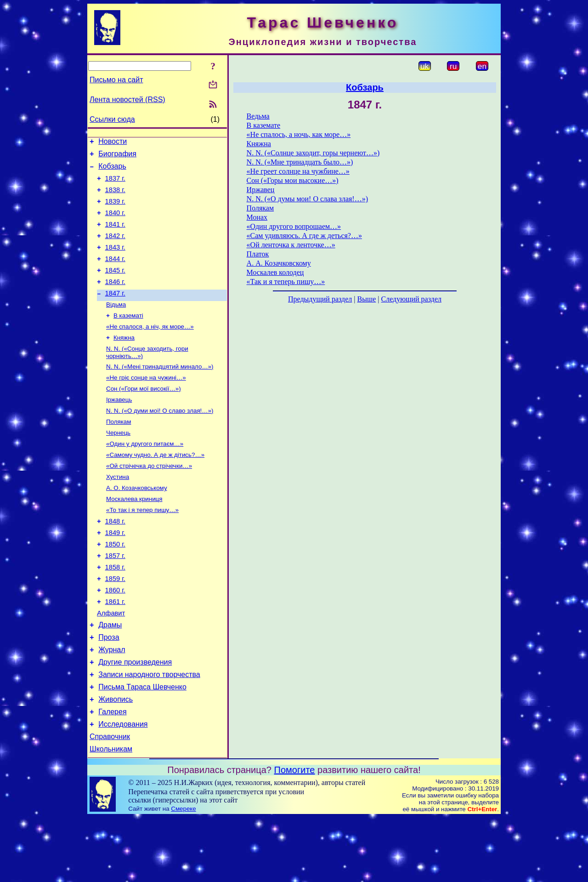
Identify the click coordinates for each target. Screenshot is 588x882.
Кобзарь (112, 170)
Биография (117, 156)
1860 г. (115, 637)
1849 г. (115, 572)
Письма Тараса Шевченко (142, 744)
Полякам (119, 451)
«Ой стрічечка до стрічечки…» (149, 499)
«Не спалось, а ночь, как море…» (299, 134)
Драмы (110, 675)
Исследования (123, 786)
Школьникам (111, 813)
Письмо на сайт (116, 80)
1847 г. (115, 313)
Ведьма (258, 116)
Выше (366, 299)
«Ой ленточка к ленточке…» (291, 245)
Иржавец (261, 190)
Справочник (110, 799)
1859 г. (115, 624)
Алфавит (111, 662)
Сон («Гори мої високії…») (144, 415)
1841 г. (115, 235)
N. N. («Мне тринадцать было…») (300, 162)
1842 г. (115, 248)
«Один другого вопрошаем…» (294, 226)
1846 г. (115, 300)
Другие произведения (135, 717)
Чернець (118, 463)
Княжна (124, 361)
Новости (113, 143)
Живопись (116, 758)
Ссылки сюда (112, 119)
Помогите (295, 834)
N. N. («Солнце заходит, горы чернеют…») (313, 153)
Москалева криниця (134, 535)
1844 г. (115, 274)
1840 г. (115, 222)
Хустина (118, 511)
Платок (258, 254)
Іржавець (119, 427)
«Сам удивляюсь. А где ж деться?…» (304, 236)
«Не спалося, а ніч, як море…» (150, 349)
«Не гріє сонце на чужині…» (146, 403)
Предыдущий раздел (320, 299)
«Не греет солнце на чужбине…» (298, 171)
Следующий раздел (411, 299)
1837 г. (115, 184)
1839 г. (115, 210)
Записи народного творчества (149, 731)
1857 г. (115, 598)
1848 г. (115, 559)
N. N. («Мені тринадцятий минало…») (160, 391)
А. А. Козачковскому (279, 263)
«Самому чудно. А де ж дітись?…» (155, 487)
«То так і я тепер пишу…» (142, 547)
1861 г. (115, 649)
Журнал (112, 703)
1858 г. (115, 611)
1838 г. (115, 197)
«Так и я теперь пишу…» (286, 282)
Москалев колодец (275, 272)
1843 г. (115, 261)
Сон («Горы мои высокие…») (293, 180)
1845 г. (115, 287)
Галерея (112, 772)
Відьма (116, 325)
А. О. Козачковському (137, 523)
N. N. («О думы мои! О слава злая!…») (307, 199)
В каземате (264, 125)
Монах (257, 217)
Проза (109, 689)
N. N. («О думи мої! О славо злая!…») (160, 439)
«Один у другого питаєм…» (145, 475)
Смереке (183, 873)
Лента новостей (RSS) (127, 100)
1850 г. (115, 585)
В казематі (128, 337)
